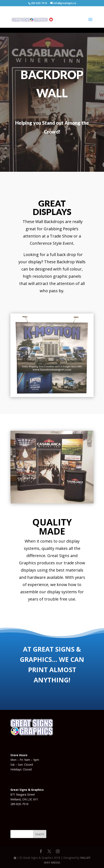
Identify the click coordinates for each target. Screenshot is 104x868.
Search (40, 834)
